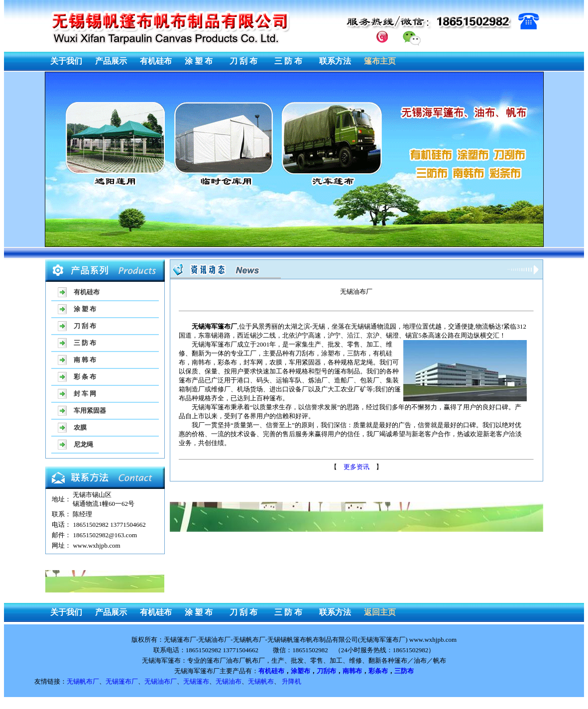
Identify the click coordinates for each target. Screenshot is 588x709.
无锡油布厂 (161, 681)
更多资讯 (356, 467)
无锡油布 (229, 681)
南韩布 (352, 671)
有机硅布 (271, 671)
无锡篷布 (196, 681)
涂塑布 (300, 671)
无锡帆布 (261, 681)
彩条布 (378, 671)
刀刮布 (326, 671)
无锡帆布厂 (83, 681)
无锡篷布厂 (122, 681)
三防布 (404, 671)
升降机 (292, 681)
